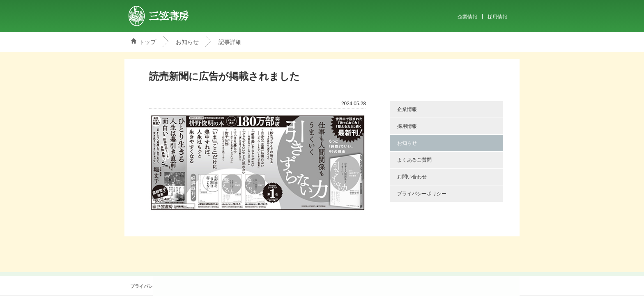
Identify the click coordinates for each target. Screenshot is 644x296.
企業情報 (467, 17)
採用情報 (497, 17)
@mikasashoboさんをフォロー (311, 286)
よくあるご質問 (414, 160)
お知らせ (187, 42)
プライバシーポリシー (422, 194)
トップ (147, 42)
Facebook (326, 286)
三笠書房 (159, 16)
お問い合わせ (412, 177)
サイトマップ (283, 286)
